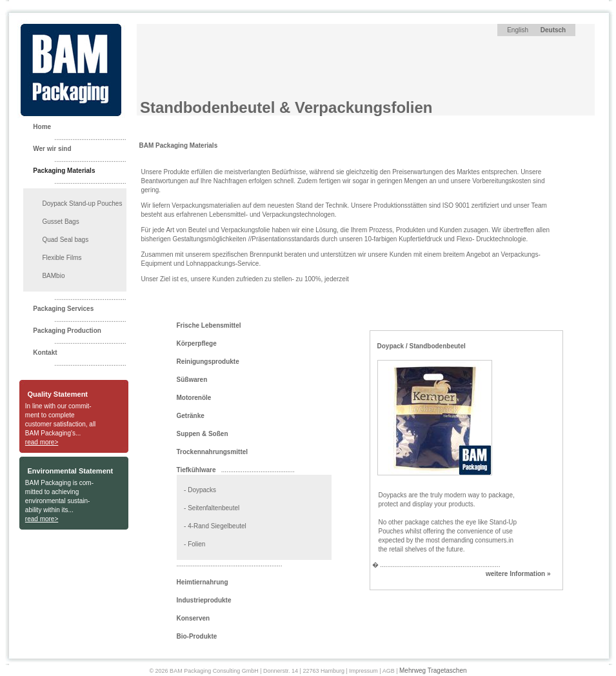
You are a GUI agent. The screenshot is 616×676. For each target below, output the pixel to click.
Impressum (363, 671)
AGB (389, 671)
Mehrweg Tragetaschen (433, 671)
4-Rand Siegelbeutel (217, 526)
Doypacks (202, 490)
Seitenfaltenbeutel (214, 508)
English (518, 30)
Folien (196, 544)
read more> (42, 442)
